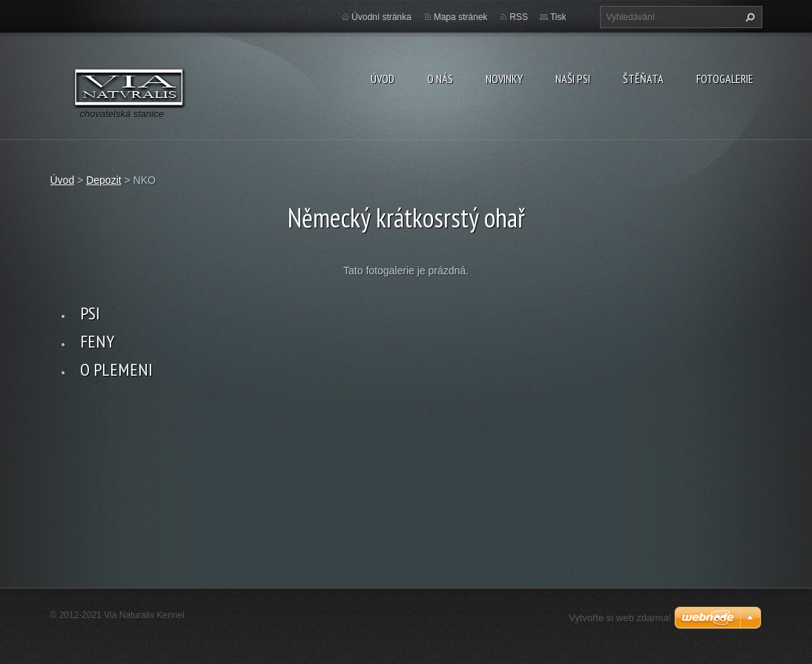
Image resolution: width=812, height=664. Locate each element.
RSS (519, 17)
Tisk (558, 17)
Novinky (504, 79)
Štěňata (643, 79)
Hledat (748, 17)
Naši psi (573, 79)
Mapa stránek (461, 17)
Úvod (383, 79)
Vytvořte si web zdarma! (620, 618)
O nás (440, 79)
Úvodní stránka (382, 17)
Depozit (103, 180)
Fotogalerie (725, 79)
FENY (97, 341)
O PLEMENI (116, 369)
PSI (90, 313)
